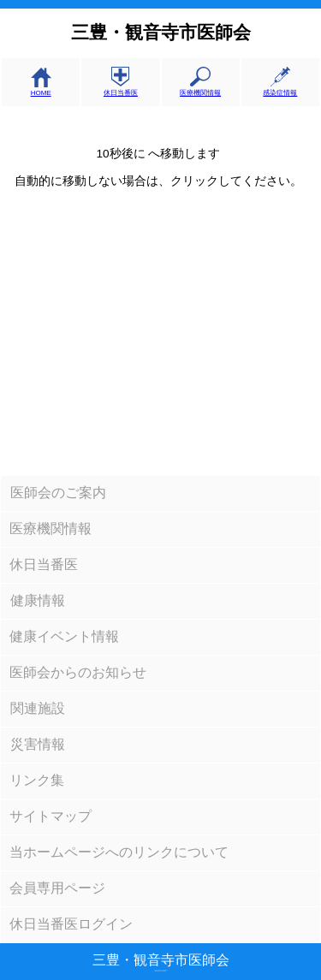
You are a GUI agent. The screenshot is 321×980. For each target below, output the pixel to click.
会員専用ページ (57, 888)
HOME (41, 89)
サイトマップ (51, 816)
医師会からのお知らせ (78, 672)
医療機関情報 (200, 89)
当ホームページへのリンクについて (119, 852)
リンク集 (37, 780)
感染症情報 (280, 89)
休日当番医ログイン (71, 924)
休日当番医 (121, 89)
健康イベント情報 (64, 636)
